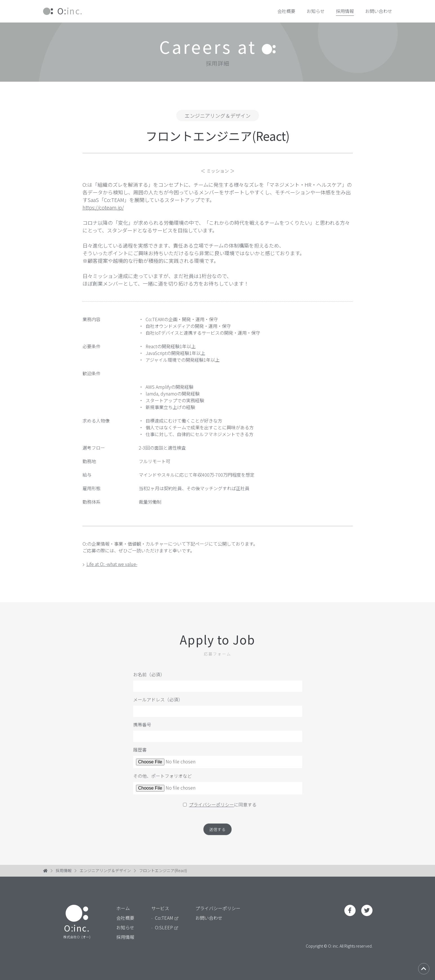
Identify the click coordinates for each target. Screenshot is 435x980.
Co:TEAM (167, 921)
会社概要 (286, 11)
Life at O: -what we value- (110, 564)
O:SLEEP (167, 930)
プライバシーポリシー (211, 805)
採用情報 (345, 11)
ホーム (123, 911)
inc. (63, 11)
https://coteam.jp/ (103, 207)
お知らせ (316, 11)
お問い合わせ (379, 11)
